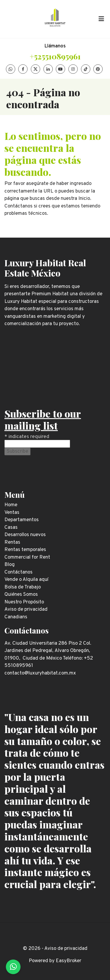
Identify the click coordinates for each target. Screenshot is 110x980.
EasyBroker (68, 961)
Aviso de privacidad (66, 949)
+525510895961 (55, 56)
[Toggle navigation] (101, 19)
